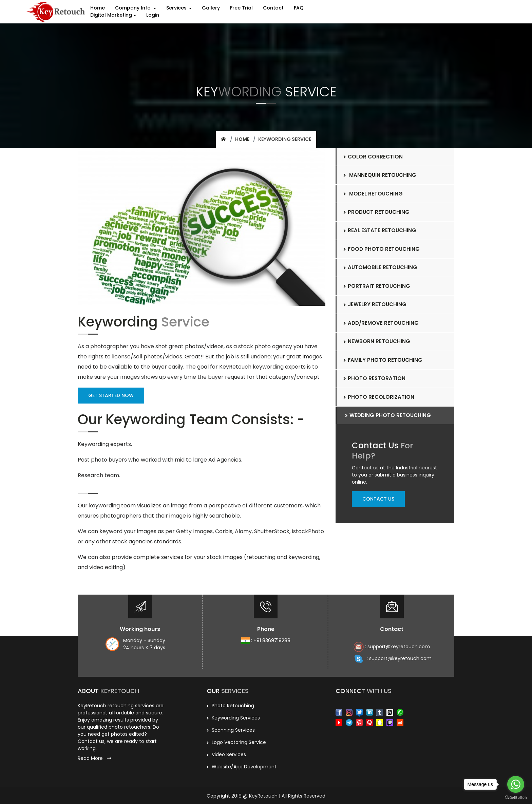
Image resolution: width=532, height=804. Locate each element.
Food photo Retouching (382, 249)
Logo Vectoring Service (236, 742)
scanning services (231, 729)
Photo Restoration (375, 378)
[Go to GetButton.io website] (516, 797)
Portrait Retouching (377, 286)
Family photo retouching (383, 360)
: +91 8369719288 (266, 640)
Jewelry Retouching (375, 304)
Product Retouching (376, 212)
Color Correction (373, 156)
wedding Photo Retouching (388, 415)
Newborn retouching (377, 341)
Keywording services (233, 717)
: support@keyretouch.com (392, 647)
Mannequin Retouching (380, 175)
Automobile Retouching (380, 267)
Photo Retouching (230, 705)
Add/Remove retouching (381, 323)
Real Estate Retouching (380, 230)
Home (242, 139)
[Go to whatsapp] (516, 784)
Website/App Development (242, 766)
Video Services (226, 754)
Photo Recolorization (379, 397)
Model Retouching (373, 193)
